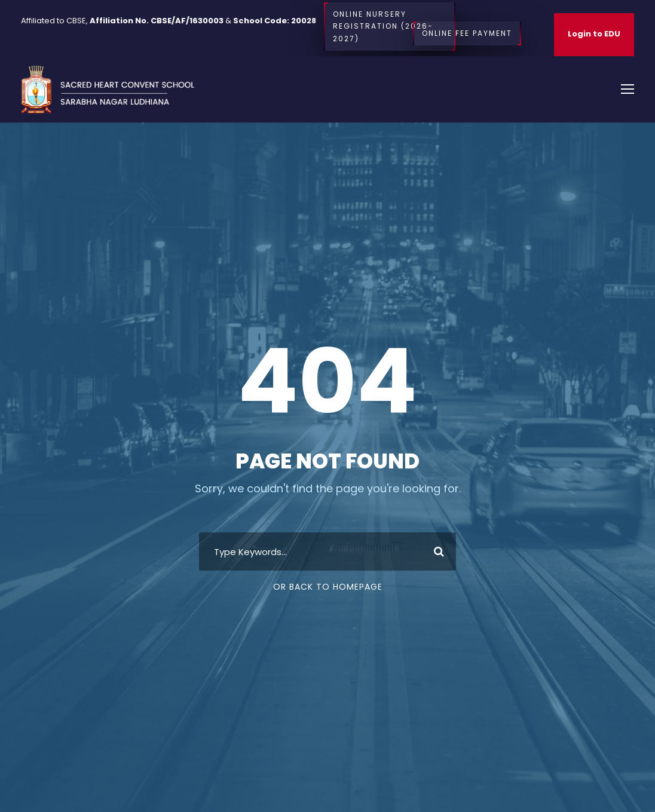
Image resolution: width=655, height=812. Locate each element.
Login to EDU (594, 34)
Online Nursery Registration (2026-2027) (390, 27)
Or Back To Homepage (328, 587)
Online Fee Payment (467, 33)
